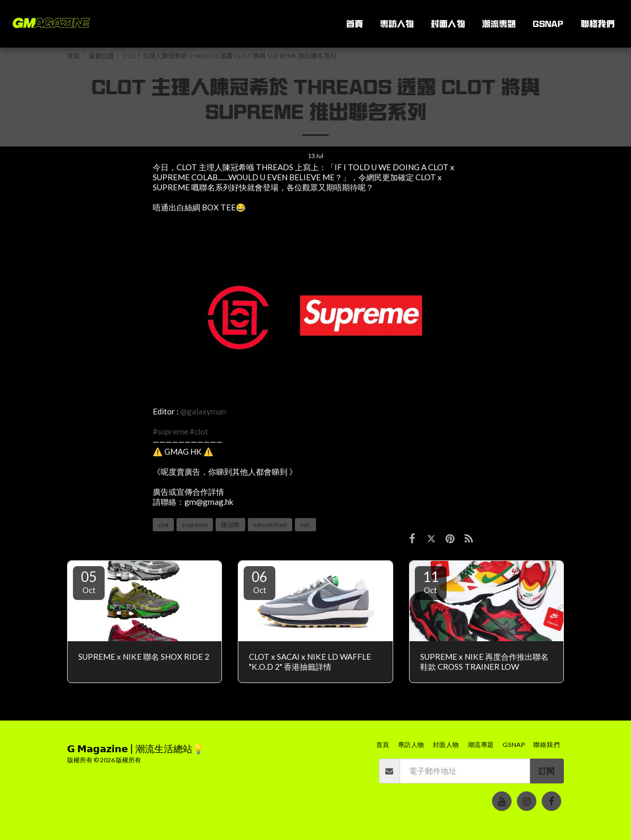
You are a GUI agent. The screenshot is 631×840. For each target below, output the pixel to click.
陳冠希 (230, 525)
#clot (199, 431)
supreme (195, 525)
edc (305, 525)
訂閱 (546, 771)
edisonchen (270, 525)
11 (431, 581)
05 (89, 581)
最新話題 (101, 56)
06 (259, 581)
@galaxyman (203, 411)
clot (163, 525)
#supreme (170, 431)
